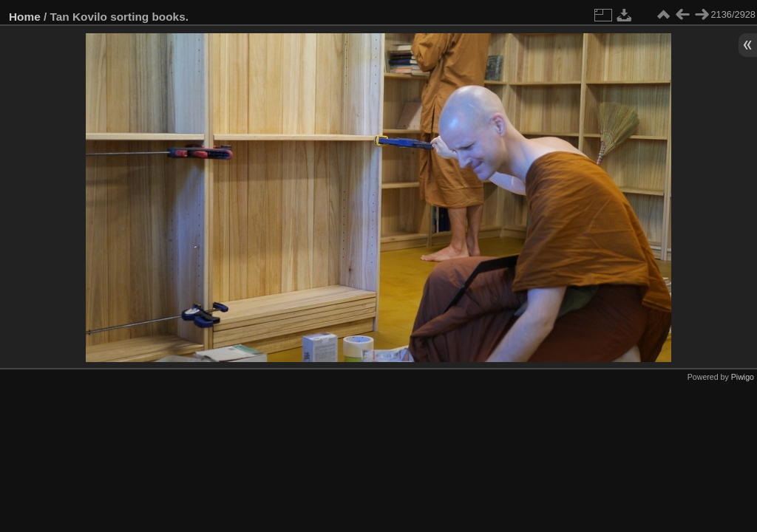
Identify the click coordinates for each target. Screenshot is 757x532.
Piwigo (743, 377)
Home (25, 17)
